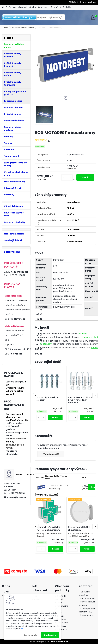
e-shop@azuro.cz (17, 497)
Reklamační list (87, 615)
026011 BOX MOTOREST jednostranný (58, 487)
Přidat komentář (51, 454)
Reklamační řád (88, 598)
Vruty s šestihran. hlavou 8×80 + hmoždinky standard (81, 400)
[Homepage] (3, 7)
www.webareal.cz (59, 642)
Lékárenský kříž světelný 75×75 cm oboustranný (48, 528)
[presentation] (37, 65)
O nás (8, 7)
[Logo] (19, 17)
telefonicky (46, 344)
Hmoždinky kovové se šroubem (47, 399)
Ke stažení (56, 7)
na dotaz (82, 333)
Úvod (6, 28)
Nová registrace (89, 2)
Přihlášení (73, 2)
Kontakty (67, 7)
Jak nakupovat (20, 7)
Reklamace (62, 629)
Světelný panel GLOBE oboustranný (79, 528)
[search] (62, 18)
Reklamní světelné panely (23, 28)
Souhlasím (50, 635)
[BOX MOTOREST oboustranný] (65, 65)
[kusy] (67, 178)
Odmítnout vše (30, 635)
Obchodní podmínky (39, 7)
